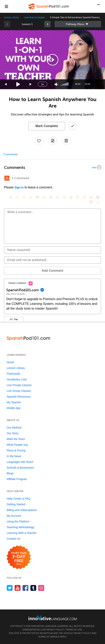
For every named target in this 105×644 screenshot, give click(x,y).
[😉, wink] (64, 197)
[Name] (52, 250)
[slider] (65, 84)
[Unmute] (56, 84)
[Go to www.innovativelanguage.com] (53, 618)
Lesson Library (12, 17)
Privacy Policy (55, 630)
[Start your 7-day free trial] (19, 557)
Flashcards (13, 374)
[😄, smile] (11, 197)
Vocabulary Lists (17, 379)
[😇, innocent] (78, 197)
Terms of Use (74, 630)
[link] (47, 24)
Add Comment (52, 271)
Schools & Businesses (20, 468)
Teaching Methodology (20, 527)
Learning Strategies (35, 17)
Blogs (10, 473)
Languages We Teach (20, 462)
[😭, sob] (71, 197)
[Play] (18, 84)
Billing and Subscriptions (22, 510)
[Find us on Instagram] (41, 588)
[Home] (49, 9)
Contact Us (13, 539)
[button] (99, 6)
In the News (14, 456)
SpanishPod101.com (34, 630)
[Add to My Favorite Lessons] (39, 141)
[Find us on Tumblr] (33, 588)
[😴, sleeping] (84, 197)
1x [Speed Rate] (43, 84)
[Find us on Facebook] (26, 588)
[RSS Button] (7, 178)
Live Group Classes (19, 391)
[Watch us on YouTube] (18, 588)
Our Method (14, 428)
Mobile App (13, 408)
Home (10, 362)
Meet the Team (16, 439)
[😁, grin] (24, 197)
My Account (14, 516)
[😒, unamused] (31, 197)
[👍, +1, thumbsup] (98, 202)
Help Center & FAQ (19, 499)
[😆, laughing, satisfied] (51, 197)
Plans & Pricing (16, 450)
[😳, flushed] (17, 197)
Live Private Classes (19, 385)
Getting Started (16, 504)
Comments (11, 154)
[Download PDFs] (66, 141)
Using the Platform (18, 521)
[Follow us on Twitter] (10, 588)
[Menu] (6, 6)
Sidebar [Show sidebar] (78, 24)
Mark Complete (47, 126)
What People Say (17, 445)
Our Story (13, 433)
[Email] (52, 260)
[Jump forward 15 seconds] (31, 84)
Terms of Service (49, 637)
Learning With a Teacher (22, 533)
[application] (52, 60)
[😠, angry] (44, 197)
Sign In (19, 187)
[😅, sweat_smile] (58, 197)
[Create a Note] (53, 141)
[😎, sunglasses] (37, 197)
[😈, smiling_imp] (98, 197)
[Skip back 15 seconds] (6, 84)
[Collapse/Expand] (52, 167)
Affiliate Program (17, 479)
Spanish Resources (19, 397)
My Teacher (14, 402)
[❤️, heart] (91, 202)
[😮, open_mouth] (91, 197)
